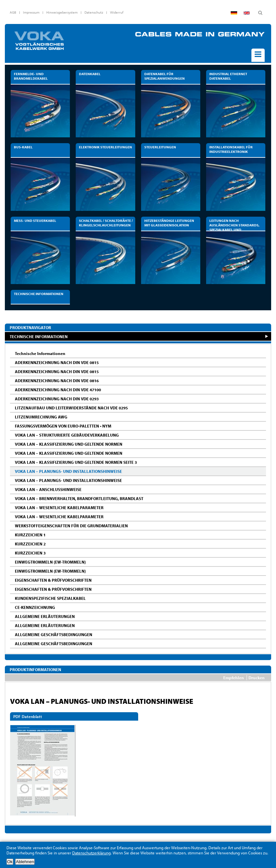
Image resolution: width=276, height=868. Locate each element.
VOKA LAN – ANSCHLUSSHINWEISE (48, 489)
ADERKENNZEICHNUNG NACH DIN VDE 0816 (57, 381)
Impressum (31, 12)
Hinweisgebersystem (62, 12)
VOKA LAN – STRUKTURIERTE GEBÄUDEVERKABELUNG (67, 435)
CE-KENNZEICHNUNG (35, 607)
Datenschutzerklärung (91, 853)
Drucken (257, 678)
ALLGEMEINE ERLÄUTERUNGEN (45, 616)
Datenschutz (94, 12)
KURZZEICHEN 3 (30, 553)
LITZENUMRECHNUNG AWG (41, 417)
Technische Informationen (40, 353)
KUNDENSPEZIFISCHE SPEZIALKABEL (50, 598)
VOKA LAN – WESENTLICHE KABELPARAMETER (59, 508)
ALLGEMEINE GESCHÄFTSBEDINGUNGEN (54, 634)
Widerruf (117, 12)
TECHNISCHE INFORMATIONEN (39, 336)
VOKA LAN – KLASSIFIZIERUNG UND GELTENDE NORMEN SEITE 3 (76, 462)
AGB (13, 12)
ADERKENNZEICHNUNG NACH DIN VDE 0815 (57, 362)
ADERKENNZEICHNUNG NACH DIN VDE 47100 (58, 390)
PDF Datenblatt (28, 716)
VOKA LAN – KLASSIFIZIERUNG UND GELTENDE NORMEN (69, 444)
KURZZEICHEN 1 (30, 535)
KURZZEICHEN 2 (30, 544)
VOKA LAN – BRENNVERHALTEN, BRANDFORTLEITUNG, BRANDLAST (79, 498)
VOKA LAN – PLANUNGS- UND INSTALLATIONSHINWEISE (68, 471)
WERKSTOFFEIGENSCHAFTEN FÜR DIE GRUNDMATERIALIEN (71, 526)
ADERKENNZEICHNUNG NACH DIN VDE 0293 (57, 399)
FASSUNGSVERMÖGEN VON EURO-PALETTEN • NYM (63, 426)
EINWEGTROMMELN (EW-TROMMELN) (50, 562)
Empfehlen (234, 678)
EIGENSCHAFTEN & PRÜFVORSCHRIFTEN (53, 580)
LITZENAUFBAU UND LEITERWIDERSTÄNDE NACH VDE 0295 (71, 408)
